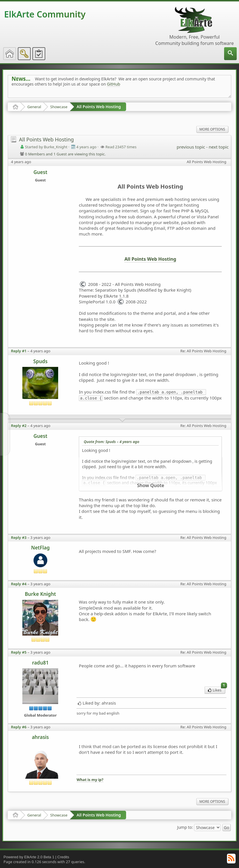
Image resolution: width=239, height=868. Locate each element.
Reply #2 (19, 426)
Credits (63, 857)
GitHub (114, 84)
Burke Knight (40, 594)
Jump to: (185, 827)
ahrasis (40, 737)
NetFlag (40, 548)
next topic (219, 147)
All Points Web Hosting (99, 107)
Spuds (40, 361)
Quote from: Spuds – (111, 442)
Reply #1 (19, 351)
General (34, 107)
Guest (40, 172)
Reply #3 (19, 537)
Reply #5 (19, 652)
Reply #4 (19, 584)
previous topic (191, 147)
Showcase (59, 107)
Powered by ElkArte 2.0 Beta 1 (29, 857)
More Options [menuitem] (212, 129)
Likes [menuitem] (217, 690)
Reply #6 (19, 727)
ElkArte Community (45, 14)
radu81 (40, 663)
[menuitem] (230, 54)
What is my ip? (90, 780)
